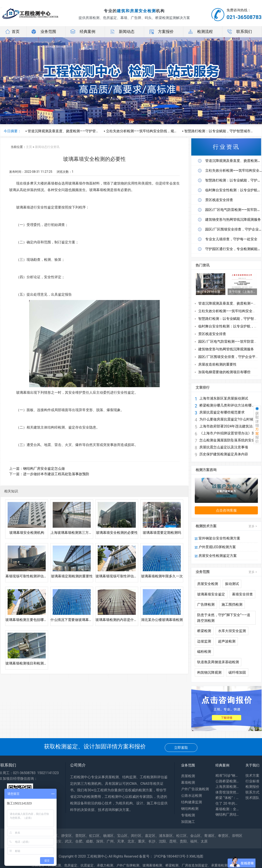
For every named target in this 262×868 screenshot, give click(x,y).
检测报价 (252, 787)
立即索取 (181, 748)
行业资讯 (53, 147)
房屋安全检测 (208, 584)
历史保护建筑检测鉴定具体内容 (224, 454)
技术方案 (252, 776)
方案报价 (161, 32)
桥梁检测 (204, 631)
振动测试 (232, 584)
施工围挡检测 (232, 604)
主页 (29, 147)
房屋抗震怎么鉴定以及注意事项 (224, 447)
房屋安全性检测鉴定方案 (216, 556)
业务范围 (44, 32)
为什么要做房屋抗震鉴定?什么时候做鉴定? (228, 419)
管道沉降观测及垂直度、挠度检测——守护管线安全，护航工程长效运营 (83, 131)
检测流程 (200, 32)
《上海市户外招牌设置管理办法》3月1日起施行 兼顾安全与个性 (228, 433)
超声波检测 (227, 641)
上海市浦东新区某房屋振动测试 (224, 398)
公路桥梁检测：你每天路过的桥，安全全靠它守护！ (227, 781)
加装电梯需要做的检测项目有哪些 (224, 372)
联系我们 (239, 32)
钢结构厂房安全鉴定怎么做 (44, 469)
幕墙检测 (188, 782)
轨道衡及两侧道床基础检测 (218, 662)
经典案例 (83, 32)
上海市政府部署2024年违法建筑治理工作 (228, 426)
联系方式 (252, 792)
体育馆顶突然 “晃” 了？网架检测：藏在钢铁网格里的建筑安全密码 (227, 792)
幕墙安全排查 (242, 594)
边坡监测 (204, 641)
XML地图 (196, 856)
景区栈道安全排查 (212, 334)
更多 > (253, 526)
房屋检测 (188, 776)
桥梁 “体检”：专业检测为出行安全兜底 (227, 798)
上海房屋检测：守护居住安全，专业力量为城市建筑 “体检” (227, 787)
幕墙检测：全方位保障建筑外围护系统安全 (227, 809)
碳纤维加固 (237, 672)
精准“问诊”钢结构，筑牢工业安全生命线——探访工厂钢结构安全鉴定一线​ (227, 776)
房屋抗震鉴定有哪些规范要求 (222, 412)
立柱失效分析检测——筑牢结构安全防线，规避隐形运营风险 (152, 131)
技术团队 (252, 798)
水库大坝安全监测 (232, 631)
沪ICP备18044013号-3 (171, 856)
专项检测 (188, 815)
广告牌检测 (206, 604)
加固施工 (188, 822)
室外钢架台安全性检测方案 (217, 538)
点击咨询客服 (226, 510)
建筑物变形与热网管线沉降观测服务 (226, 349)
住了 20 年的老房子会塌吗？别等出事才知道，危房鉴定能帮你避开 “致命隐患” (227, 803)
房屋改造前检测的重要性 (217, 364)
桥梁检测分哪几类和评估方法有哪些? (228, 405)
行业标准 (252, 781)
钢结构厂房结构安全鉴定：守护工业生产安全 (227, 815)
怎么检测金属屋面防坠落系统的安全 (227, 440)
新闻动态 (122, 32)
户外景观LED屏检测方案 (215, 547)
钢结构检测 (190, 809)
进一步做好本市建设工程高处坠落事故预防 (56, 474)
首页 (12, 32)
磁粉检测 (204, 652)
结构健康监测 (191, 802)
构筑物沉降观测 (209, 672)
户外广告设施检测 (195, 789)
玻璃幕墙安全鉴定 (211, 594)
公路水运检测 (191, 796)
